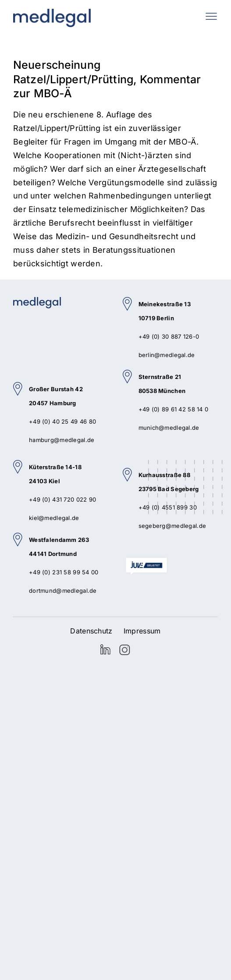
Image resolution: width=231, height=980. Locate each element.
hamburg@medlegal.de (62, 440)
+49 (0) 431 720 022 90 (62, 499)
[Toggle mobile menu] (211, 16)
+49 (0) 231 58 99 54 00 (64, 572)
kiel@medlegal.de (54, 518)
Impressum (142, 631)
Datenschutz (91, 631)
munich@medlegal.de (169, 428)
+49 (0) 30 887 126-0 (169, 336)
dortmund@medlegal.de (63, 591)
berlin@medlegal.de (167, 355)
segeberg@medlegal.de (172, 526)
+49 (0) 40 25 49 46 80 (62, 421)
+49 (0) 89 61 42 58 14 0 (174, 409)
